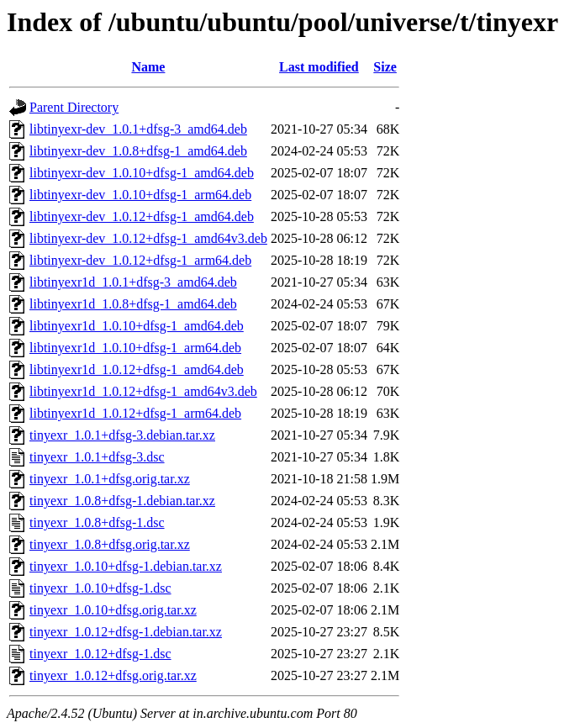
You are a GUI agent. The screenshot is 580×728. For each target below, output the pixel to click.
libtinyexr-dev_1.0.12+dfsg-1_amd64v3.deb (148, 238)
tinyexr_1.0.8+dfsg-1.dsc (97, 522)
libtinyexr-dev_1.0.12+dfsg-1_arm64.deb (140, 260)
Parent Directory (74, 107)
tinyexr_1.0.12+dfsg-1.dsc (100, 654)
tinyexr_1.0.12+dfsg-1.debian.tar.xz (126, 632)
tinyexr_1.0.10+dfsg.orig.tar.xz (113, 610)
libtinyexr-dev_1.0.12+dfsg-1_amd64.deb (142, 216)
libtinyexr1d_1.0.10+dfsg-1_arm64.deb (135, 348)
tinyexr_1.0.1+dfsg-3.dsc (97, 457)
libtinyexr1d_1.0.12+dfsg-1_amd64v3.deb (143, 391)
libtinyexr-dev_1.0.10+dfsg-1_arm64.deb (140, 195)
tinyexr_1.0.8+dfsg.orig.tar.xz (110, 544)
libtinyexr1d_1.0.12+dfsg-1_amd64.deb (137, 369)
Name (148, 67)
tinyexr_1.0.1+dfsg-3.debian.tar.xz (122, 435)
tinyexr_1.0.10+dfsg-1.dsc (100, 588)
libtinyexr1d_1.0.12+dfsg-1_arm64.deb (135, 413)
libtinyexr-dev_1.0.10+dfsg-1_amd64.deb (142, 173)
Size (385, 67)
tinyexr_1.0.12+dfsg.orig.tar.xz (113, 675)
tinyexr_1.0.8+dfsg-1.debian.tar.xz (122, 501)
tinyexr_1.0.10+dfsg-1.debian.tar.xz (126, 566)
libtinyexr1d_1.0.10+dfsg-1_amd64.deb (137, 326)
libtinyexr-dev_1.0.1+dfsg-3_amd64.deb (138, 129)
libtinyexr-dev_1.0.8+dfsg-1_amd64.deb (138, 151)
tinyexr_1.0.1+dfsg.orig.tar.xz (110, 479)
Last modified (319, 67)
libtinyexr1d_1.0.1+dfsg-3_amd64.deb (133, 282)
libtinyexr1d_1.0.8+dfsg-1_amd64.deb (133, 304)
